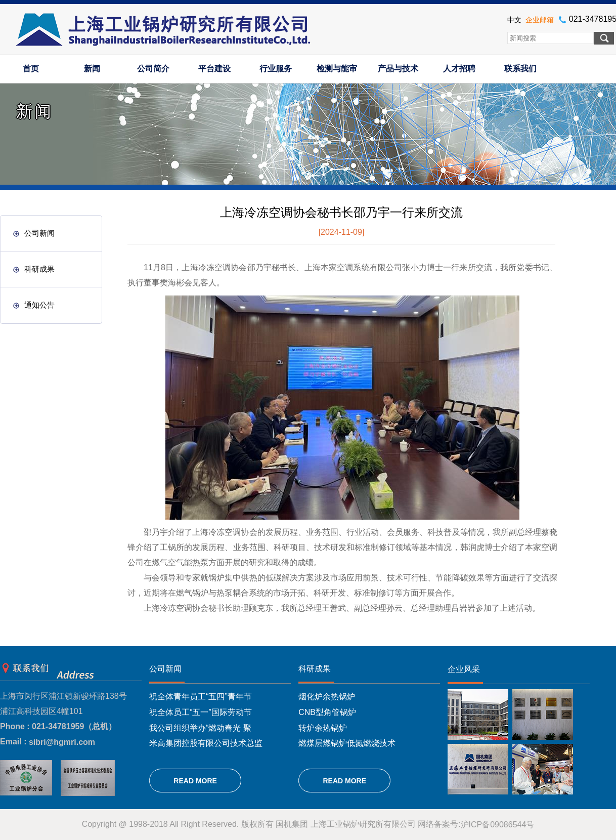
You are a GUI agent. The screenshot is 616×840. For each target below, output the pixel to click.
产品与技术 (398, 69)
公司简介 (153, 69)
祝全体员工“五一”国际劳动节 (201, 712)
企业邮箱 (540, 20)
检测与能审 (337, 69)
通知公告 (34, 305)
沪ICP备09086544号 (498, 825)
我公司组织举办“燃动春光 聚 (200, 727)
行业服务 (276, 69)
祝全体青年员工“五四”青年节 (201, 697)
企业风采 (464, 669)
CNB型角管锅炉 (327, 712)
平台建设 (214, 69)
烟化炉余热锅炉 (327, 697)
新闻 (92, 69)
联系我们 (520, 69)
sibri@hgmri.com (62, 742)
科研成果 (34, 269)
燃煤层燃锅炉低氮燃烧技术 (347, 743)
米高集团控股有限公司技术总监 (206, 743)
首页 (31, 69)
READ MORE (195, 781)
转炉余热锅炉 (323, 727)
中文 (514, 20)
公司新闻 (34, 233)
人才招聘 (459, 69)
